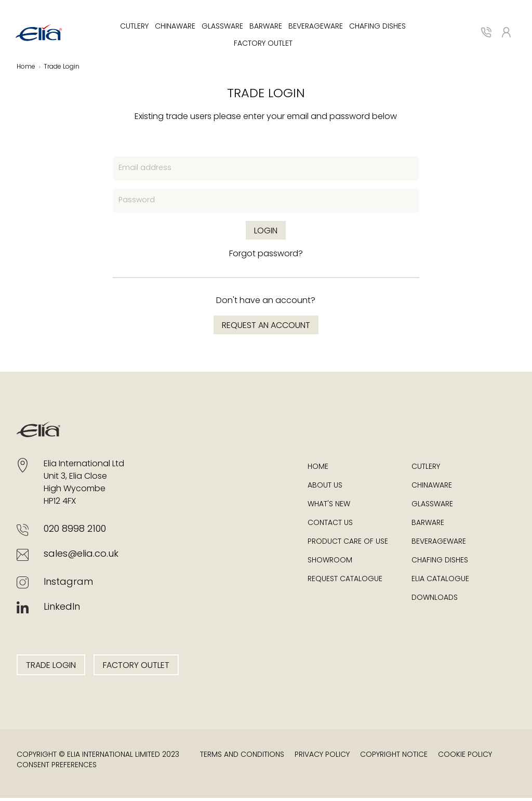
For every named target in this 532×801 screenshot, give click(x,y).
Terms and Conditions (242, 758)
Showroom (330, 564)
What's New (329, 508)
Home (318, 470)
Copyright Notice (394, 758)
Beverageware (316, 28)
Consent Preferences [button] (57, 769)
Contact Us (330, 526)
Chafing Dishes (377, 28)
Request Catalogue (345, 582)
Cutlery (134, 28)
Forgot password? (266, 257)
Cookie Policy (465, 758)
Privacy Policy (322, 758)
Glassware (222, 28)
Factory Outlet (263, 45)
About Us (325, 489)
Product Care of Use (348, 545)
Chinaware (175, 28)
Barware (266, 28)
